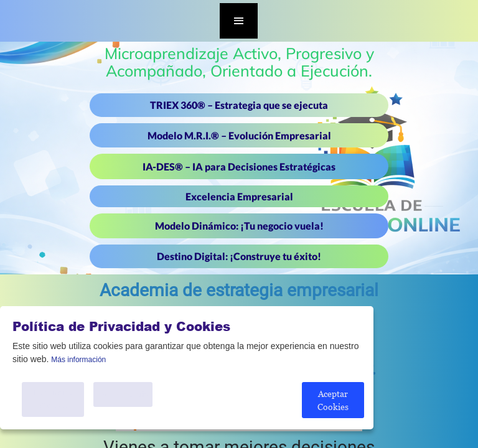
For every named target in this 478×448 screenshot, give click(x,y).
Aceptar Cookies (333, 400)
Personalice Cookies (53, 399)
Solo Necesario (123, 394)
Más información (78, 360)
